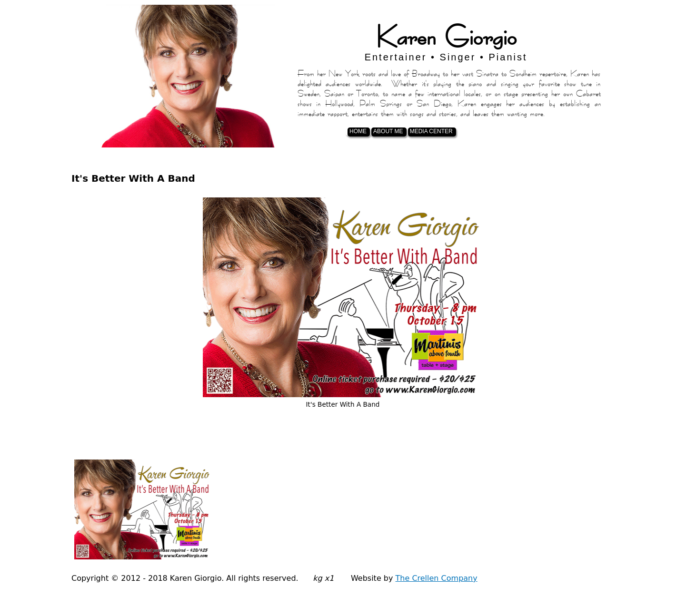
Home (358, 131)
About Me (388, 131)
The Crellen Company (437, 578)
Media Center (431, 131)
